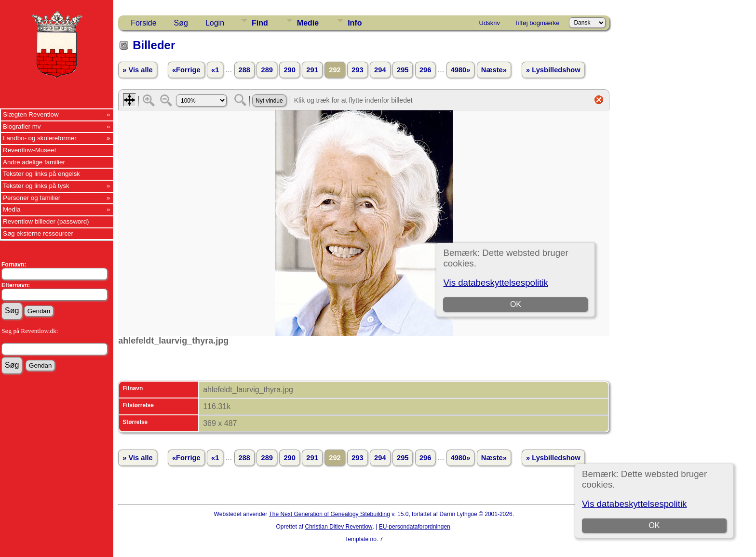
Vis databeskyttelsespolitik (634, 504)
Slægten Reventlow (31, 114)
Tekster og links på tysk (36, 186)
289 (267, 70)
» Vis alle (137, 70)
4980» (461, 70)
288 (244, 70)
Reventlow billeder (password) (46, 221)
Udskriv (490, 23)
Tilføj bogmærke (537, 23)
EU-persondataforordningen (415, 527)
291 (312, 70)
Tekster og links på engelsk (41, 174)
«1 (215, 70)
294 (380, 70)
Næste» (494, 70)
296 (425, 70)
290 (289, 70)
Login (215, 23)
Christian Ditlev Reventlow (338, 527)
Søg (181, 23)
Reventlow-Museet (29, 150)
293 (357, 70)
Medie (308, 23)
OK (654, 525)
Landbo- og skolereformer (40, 138)
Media (12, 209)
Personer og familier (32, 198)
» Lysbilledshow (553, 70)
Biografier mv (22, 126)
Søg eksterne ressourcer (38, 233)
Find (260, 23)
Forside (143, 23)
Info (355, 23)
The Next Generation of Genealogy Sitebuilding (329, 514)
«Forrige (186, 70)
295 (403, 70)
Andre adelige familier (34, 162)
